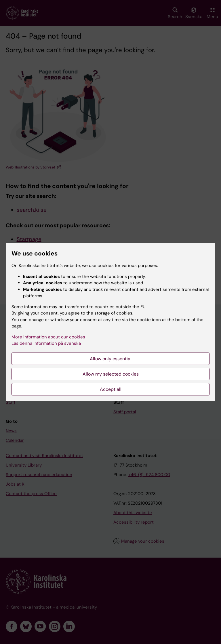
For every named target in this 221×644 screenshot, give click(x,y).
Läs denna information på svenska (46, 343)
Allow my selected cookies (111, 374)
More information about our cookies (48, 337)
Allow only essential (111, 359)
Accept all (111, 389)
